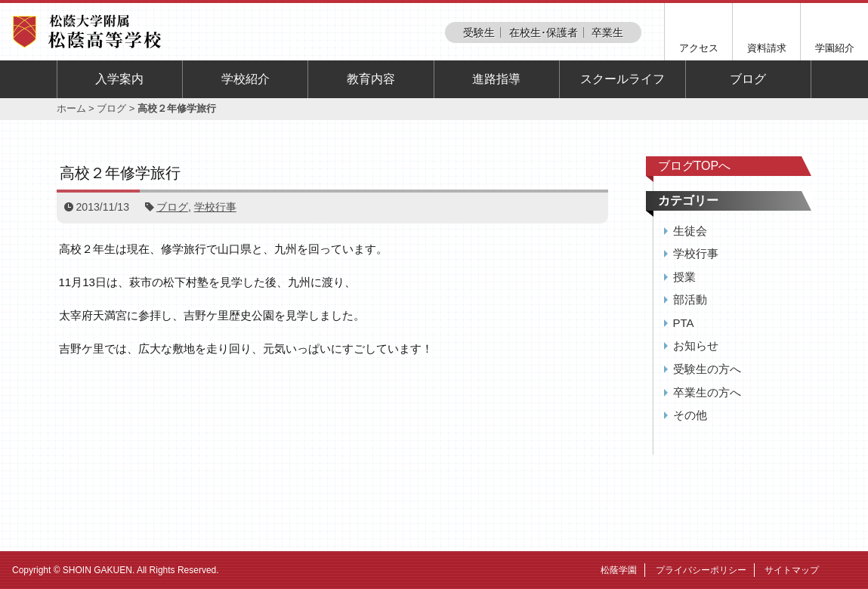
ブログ (748, 79)
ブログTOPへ (695, 166)
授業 (684, 277)
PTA (684, 323)
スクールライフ (622, 79)
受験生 (479, 32)
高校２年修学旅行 (120, 173)
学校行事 (215, 207)
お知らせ (696, 345)
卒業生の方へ (707, 392)
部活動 (690, 299)
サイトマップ (792, 570)
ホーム (71, 108)
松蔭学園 (619, 570)
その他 (690, 415)
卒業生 (607, 32)
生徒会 (690, 231)
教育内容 (371, 79)
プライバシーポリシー (701, 570)
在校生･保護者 (544, 32)
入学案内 (119, 79)
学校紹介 (246, 79)
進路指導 (496, 79)
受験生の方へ (707, 369)
